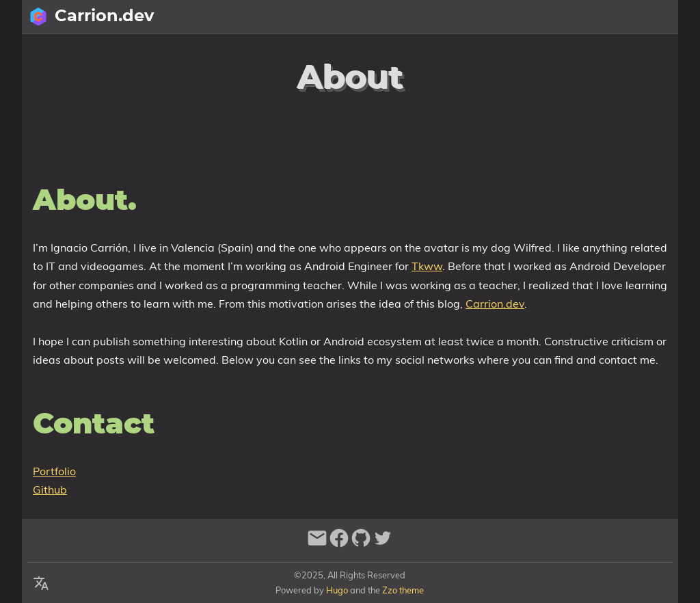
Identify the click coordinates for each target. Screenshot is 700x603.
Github (50, 490)
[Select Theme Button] (572, 17)
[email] (317, 544)
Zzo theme (403, 590)
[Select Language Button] (538, 17)
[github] (361, 544)
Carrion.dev (495, 304)
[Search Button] (504, 17)
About (612, 17)
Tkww (427, 266)
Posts (657, 17)
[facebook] (339, 544)
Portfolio (54, 471)
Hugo (337, 590)
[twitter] (383, 544)
